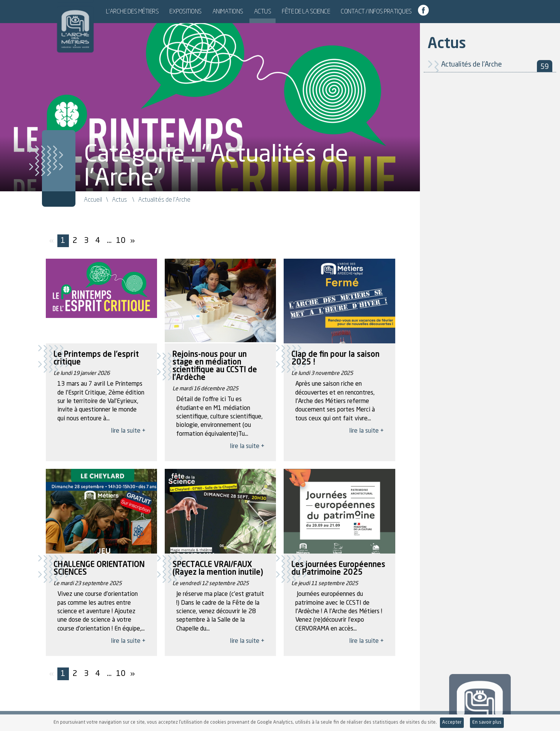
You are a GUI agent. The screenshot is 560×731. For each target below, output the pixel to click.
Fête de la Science (331, 11)
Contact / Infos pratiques (401, 11)
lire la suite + (128, 431)
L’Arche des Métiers (157, 11)
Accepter (452, 723)
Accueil (93, 199)
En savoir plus (487, 723)
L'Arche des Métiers (70, 25)
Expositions (211, 11)
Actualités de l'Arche (497, 66)
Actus (288, 11)
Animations (253, 11)
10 (121, 241)
